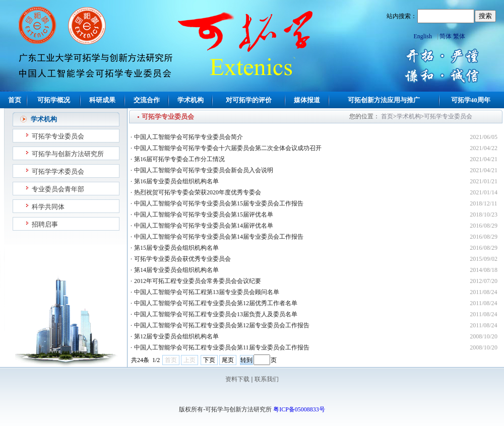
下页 (209, 360)
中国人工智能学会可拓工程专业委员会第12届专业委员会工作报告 (222, 325)
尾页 (228, 360)
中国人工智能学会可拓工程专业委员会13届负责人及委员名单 (216, 314)
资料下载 (237, 379)
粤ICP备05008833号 (299, 409)
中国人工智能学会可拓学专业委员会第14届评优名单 (204, 226)
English (423, 36)
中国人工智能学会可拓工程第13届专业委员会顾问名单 (207, 292)
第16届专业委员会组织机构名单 (176, 181)
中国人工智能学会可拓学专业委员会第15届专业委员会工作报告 (219, 203)
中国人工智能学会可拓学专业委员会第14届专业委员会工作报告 (219, 237)
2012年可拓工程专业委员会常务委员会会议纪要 (198, 281)
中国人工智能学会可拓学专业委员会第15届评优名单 (204, 215)
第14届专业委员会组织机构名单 (176, 270)
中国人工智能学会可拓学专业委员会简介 (188, 137)
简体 (446, 36)
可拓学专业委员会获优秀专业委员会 (182, 259)
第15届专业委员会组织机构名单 (176, 248)
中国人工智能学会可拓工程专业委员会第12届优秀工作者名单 (216, 303)
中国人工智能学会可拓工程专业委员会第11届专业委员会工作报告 (222, 347)
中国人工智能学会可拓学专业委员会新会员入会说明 (204, 170)
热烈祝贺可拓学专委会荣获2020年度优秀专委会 (198, 192)
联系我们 (267, 379)
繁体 (459, 36)
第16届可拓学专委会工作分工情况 (179, 159)
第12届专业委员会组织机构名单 (176, 336)
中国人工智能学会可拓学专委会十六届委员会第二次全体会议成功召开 (228, 148)
